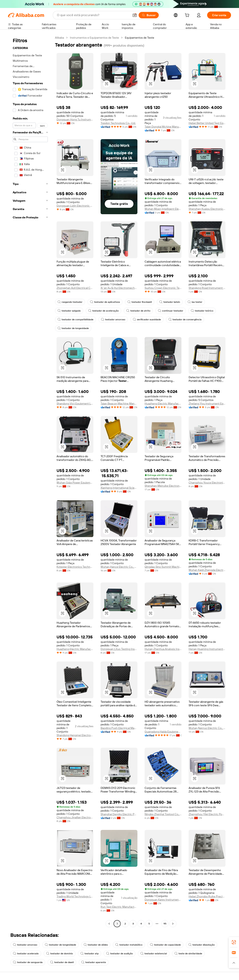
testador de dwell (62, 962)
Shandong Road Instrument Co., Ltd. (207, 288)
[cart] (188, 16)
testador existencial (154, 954)
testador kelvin (170, 302)
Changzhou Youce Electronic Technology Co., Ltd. (207, 483)
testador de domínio (60, 954)
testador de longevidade (73, 328)
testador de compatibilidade (75, 320)
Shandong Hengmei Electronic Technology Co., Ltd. (75, 735)
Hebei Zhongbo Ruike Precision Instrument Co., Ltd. (207, 896)
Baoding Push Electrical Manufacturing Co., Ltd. (119, 728)
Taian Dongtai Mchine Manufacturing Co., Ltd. (163, 127)
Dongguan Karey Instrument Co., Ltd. (163, 900)
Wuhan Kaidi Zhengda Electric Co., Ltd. (207, 570)
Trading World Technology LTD (75, 896)
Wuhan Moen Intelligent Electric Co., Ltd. (163, 209)
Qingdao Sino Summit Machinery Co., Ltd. (163, 567)
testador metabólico (129, 945)
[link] (234, 942)
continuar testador (171, 311)
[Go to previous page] (109, 924)
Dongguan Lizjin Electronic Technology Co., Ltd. (75, 206)
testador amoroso (113, 320)
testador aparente (94, 962)
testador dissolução (202, 945)
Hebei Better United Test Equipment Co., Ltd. (207, 123)
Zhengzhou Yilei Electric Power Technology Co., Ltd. (207, 814)
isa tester (195, 302)
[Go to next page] (173, 924)
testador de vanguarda (28, 962)
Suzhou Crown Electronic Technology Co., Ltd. (163, 288)
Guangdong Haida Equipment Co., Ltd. (163, 732)
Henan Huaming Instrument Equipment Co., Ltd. (207, 649)
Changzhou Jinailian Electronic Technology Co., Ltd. (75, 817)
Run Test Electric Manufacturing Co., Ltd (119, 907)
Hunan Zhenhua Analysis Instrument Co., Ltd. (163, 649)
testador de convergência (185, 320)
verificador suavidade (147, 320)
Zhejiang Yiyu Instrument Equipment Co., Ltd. (207, 404)
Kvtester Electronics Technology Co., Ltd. (75, 567)
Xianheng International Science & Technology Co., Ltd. (119, 488)
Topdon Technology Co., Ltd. (118, 123)
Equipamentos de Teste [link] (140, 38)
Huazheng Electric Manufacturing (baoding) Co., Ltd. (75, 649)
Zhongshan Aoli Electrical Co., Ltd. (75, 288)
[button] (135, 15)
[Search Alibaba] (93, 15)
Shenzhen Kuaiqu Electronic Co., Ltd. (207, 209)
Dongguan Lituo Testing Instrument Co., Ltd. (119, 649)
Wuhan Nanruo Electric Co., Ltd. (207, 728)
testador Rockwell (140, 302)
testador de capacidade (165, 945)
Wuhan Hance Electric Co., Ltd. (119, 567)
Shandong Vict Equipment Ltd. (75, 404)
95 (165, 924)
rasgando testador (70, 302)
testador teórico (202, 311)
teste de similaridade (188, 954)
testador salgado (69, 311)
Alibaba (59, 38)
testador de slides (96, 945)
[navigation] (30, 481)
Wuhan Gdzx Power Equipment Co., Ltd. (75, 483)
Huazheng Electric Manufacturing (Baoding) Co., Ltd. (163, 404)
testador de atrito (138, 311)
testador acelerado (26, 954)
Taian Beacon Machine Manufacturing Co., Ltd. (119, 404)
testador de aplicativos (105, 302)
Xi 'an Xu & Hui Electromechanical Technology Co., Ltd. (119, 288)
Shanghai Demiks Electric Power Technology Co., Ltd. (119, 814)
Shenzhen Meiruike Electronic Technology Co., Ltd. (163, 486)
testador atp (90, 954)
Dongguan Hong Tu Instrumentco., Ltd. (75, 119)
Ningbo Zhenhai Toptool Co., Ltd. (163, 814)
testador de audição (119, 954)
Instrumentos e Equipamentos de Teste (94, 38)
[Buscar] (149, 15)
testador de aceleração (103, 311)
